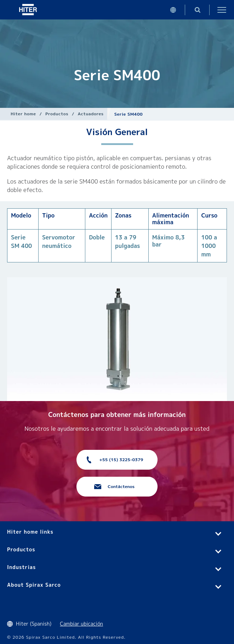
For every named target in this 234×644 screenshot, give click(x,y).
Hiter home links (30, 532)
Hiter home (23, 114)
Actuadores (90, 114)
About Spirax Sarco (34, 585)
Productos (57, 114)
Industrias (21, 567)
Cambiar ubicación (81, 624)
